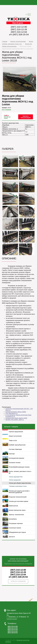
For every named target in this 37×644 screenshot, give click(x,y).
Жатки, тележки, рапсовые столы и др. (20, 472)
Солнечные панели (15, 528)
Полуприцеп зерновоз (16, 523)
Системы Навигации (15, 449)
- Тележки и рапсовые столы (18, 486)
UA (26, 14)
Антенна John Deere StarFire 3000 (16, 418)
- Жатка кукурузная (15, 480)
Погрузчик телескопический (18, 497)
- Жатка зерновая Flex (15, 477)
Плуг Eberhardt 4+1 (11, 413)
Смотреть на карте (12, 619)
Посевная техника (15, 463)
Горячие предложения (16, 432)
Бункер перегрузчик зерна (17, 510)
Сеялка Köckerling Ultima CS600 (16, 412)
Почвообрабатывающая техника (19, 467)
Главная (5, 41)
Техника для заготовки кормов (18, 501)
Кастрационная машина (16, 458)
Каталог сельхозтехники (18, 41)
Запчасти (12, 537)
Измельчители (13, 506)
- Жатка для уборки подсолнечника (20, 483)
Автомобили (13, 519)
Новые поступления (15, 436)
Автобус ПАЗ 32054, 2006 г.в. (15, 420)
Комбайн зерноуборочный (17, 445)
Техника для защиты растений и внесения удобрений (19, 492)
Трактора (12, 454)
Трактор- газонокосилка (16, 515)
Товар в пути (13, 440)
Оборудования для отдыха (17, 532)
